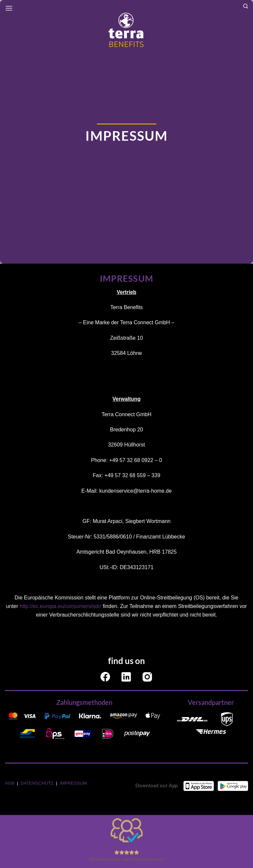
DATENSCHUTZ (38, 783)
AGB (10, 783)
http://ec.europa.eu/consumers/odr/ (61, 606)
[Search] (246, 6)
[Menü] (9, 8)
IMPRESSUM (73, 783)
